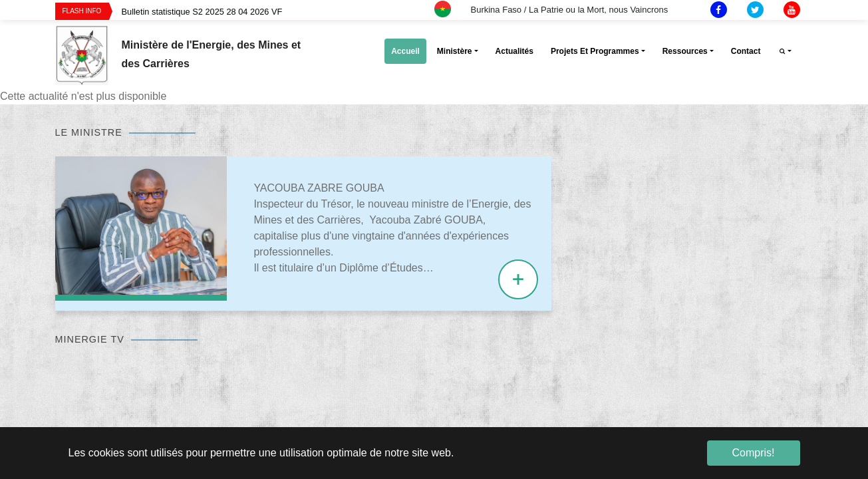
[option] (295, 12)
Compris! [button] (753, 453)
